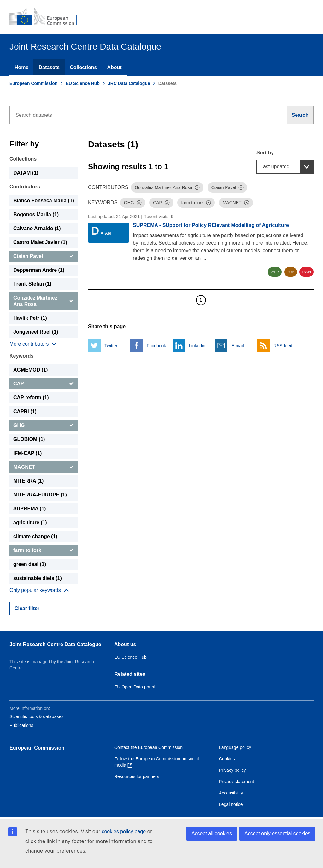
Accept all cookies (212, 833)
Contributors (25, 187)
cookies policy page (124, 832)
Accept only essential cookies (277, 833)
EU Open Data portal (135, 687)
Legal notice (231, 804)
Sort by (265, 153)
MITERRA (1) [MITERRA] (28, 481)
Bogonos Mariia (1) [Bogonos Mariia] (36, 214)
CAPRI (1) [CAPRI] (25, 411)
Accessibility (231, 793)
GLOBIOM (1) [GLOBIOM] (29, 439)
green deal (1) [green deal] (30, 564)
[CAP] (44, 384)
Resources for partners (137, 776)
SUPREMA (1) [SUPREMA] (29, 509)
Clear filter (27, 608)
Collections (83, 67)
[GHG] (44, 425)
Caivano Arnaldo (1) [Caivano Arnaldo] (37, 228)
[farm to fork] (44, 550)
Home (21, 67)
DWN (306, 272)
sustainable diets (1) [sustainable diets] (38, 578)
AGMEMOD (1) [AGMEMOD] (30, 370)
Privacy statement (236, 782)
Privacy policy (232, 770)
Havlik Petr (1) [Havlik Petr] (30, 318)
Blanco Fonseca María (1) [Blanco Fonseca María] (44, 201)
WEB (275, 272)
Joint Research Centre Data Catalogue (55, 644)
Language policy (235, 747)
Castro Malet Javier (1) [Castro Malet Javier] (40, 242)
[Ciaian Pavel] (44, 256)
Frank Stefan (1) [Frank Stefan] (32, 284)
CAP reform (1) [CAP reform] (31, 398)
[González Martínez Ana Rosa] (44, 301)
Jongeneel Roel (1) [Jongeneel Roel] (36, 332)
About (114, 67)
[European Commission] (48, 17)
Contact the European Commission (148, 747)
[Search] (300, 115)
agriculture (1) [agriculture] (30, 523)
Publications (21, 725)
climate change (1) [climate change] (35, 536)
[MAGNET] (44, 467)
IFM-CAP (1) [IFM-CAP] (27, 453)
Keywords (21, 356)
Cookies (227, 759)
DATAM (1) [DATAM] (26, 173)
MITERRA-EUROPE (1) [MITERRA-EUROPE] (40, 495)
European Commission (33, 83)
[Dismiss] (197, 187)
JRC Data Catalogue (129, 83)
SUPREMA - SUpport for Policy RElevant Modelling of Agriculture (211, 225)
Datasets (49, 67)
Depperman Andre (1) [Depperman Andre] (39, 270)
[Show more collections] (33, 344)
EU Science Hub (82, 83)
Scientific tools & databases (36, 716)
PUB (291, 272)
